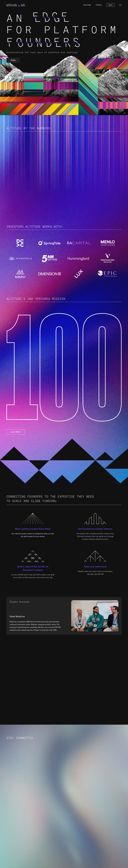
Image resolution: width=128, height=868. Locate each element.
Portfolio (99, 5)
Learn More (16, 432)
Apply (110, 5)
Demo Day (87, 5)
